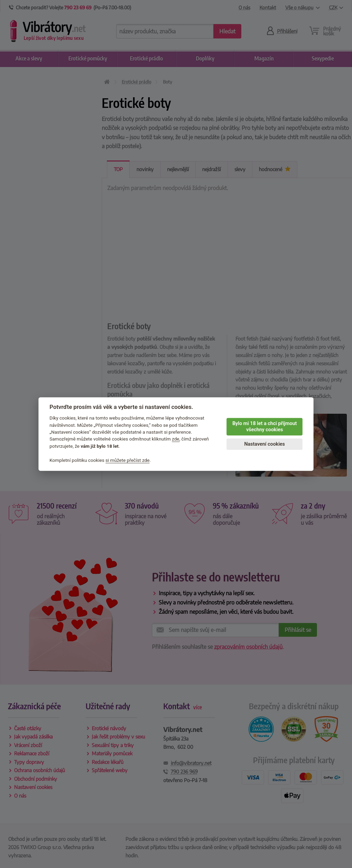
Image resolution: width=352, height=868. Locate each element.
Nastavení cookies (264, 444)
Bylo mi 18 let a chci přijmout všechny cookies (265, 427)
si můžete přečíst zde (128, 460)
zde (176, 439)
